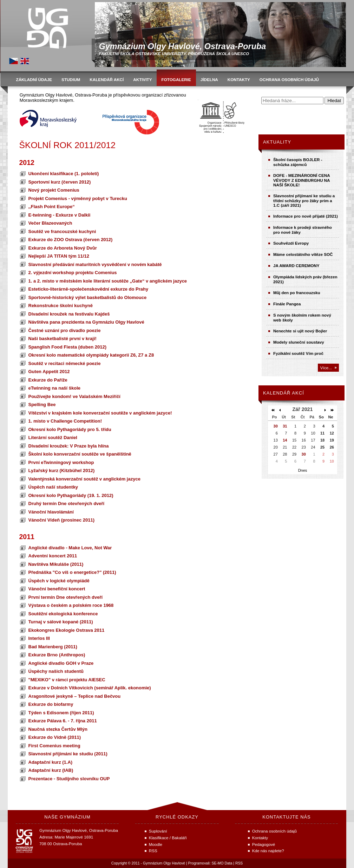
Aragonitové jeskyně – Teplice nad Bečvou (75, 696)
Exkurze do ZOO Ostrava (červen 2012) (71, 240)
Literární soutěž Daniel (53, 438)
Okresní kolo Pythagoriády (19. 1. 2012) (71, 495)
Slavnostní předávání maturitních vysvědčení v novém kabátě (95, 264)
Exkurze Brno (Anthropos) (57, 655)
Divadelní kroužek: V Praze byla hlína (69, 446)
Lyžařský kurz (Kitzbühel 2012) (62, 471)
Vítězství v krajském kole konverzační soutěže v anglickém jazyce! (100, 413)
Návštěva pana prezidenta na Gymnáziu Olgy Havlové (86, 322)
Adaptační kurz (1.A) (51, 762)
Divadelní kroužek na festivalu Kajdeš (69, 314)
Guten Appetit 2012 (49, 372)
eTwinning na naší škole (55, 388)
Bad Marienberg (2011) (53, 647)
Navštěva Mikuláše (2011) (56, 564)
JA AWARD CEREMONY (296, 266)
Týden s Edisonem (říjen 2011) (61, 713)
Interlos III (39, 638)
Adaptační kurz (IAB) (51, 770)
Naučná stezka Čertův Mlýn (58, 729)
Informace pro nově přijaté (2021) (306, 216)
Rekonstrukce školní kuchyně (61, 306)
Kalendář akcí (284, 393)
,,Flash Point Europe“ (52, 207)
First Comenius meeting (54, 746)
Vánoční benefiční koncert (57, 589)
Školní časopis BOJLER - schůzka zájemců (298, 162)
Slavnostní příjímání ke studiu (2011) (68, 754)
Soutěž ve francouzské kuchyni (62, 231)
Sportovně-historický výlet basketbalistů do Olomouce (88, 297)
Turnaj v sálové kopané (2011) (61, 622)
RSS (239, 863)
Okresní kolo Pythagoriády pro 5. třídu (70, 429)
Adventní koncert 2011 (53, 556)
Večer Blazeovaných (50, 223)
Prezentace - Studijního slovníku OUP (69, 779)
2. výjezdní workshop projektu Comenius (73, 273)
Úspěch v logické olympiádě (59, 581)
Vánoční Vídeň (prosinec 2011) (62, 520)
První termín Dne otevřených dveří (66, 597)
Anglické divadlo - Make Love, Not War (70, 548)
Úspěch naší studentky (53, 487)
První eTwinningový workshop (61, 462)
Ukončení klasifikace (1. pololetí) (64, 174)
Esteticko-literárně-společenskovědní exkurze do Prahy (88, 289)
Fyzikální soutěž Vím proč (298, 353)
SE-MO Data (222, 863)
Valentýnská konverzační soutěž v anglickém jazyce (84, 479)
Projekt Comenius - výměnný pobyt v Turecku (78, 198)
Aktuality (277, 142)
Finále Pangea (287, 304)
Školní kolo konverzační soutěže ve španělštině (80, 454)
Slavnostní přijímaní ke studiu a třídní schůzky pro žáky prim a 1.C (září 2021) (304, 200)
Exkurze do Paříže (48, 380)
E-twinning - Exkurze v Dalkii (60, 215)
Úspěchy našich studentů (56, 671)
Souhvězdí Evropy (291, 243)
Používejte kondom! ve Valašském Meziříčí (74, 396)
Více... (326, 368)
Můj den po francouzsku (297, 293)
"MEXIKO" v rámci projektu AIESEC (67, 680)
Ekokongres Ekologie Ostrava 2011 (67, 630)
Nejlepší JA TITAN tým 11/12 (59, 256)
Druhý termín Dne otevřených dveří (67, 503)
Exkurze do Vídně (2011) (55, 737)
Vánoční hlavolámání (51, 512)
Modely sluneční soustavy (299, 342)
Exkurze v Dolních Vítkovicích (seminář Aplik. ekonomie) (90, 688)
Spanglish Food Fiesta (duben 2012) (67, 347)
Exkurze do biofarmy (51, 704)
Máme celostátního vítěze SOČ (303, 254)
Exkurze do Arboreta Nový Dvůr (63, 248)
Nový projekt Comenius (54, 190)
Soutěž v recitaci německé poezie (65, 363)
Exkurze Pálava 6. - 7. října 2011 (63, 721)
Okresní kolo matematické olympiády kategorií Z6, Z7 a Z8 (91, 355)
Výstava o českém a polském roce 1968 (71, 605)
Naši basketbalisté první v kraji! (63, 339)
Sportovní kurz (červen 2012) (60, 182)
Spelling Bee (42, 405)
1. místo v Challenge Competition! (65, 421)
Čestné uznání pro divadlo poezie (65, 330)
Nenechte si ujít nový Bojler (300, 331)
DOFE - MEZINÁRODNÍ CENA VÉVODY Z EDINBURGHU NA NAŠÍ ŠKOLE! (301, 180)
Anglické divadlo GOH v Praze (61, 663)
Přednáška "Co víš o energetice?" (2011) (72, 572)
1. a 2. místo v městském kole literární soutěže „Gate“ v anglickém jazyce (108, 281)
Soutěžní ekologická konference (63, 614)
